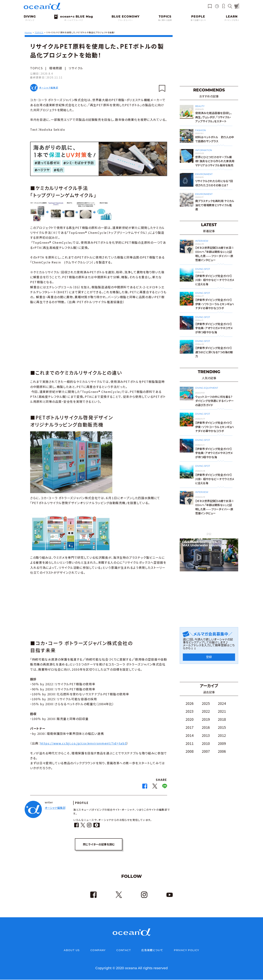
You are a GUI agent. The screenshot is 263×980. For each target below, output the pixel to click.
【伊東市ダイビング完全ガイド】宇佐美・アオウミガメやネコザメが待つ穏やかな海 (214, 328)
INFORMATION (204, 150)
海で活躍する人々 (198, 20)
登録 (209, 657)
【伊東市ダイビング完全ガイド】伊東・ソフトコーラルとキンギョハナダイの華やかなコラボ (215, 304)
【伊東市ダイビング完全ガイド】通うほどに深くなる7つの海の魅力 (214, 352)
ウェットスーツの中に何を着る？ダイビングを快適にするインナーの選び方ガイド (215, 401)
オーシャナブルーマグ (74, 20)
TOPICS (37, 68)
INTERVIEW (202, 241)
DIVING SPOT (203, 269)
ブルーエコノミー (125, 20)
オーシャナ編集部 (49, 87)
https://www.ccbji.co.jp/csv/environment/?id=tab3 (83, 743)
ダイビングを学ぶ (232, 20)
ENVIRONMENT (204, 174)
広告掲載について (152, 951)
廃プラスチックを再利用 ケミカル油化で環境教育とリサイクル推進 (215, 205)
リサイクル (76, 68)
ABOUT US (72, 951)
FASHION (201, 130)
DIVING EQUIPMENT (207, 388)
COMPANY (98, 951)
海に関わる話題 (165, 20)
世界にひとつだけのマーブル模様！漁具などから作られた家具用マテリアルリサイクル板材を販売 (215, 161)
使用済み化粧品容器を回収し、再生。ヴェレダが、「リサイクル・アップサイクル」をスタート (214, 117)
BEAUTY (200, 106)
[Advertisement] (99, 336)
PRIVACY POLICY (187, 951)
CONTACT (124, 951)
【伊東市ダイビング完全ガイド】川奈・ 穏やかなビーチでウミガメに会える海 (215, 280)
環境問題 (56, 68)
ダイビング (30, 20)
